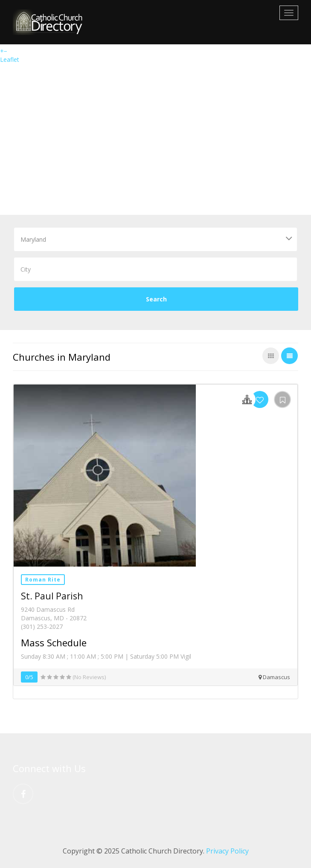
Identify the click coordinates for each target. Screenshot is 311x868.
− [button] (6, 51)
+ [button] (2, 51)
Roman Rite (43, 580)
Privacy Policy (227, 851)
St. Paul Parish (52, 596)
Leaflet (10, 59)
